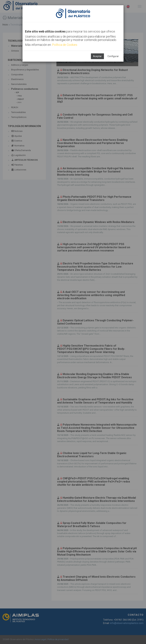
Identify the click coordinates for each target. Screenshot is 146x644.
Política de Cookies (65, 45)
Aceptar (97, 56)
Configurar (113, 56)
